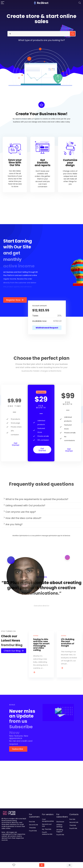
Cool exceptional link (48, 820)
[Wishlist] (14, 865)
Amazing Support (60, 831)
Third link (32, 828)
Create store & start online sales (41, 19)
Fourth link (33, 831)
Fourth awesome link (47, 833)
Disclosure (60, 822)
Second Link (34, 825)
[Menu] (3, 3)
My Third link (47, 829)
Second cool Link (47, 825)
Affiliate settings (59, 826)
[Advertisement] (41, 791)
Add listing (42, 865)
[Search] (80, 3)
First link (32, 822)
